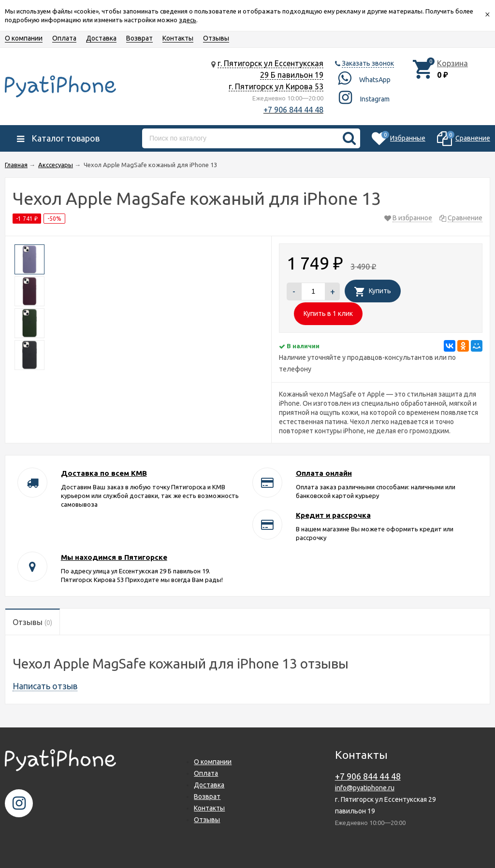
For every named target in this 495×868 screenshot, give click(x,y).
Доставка (101, 38)
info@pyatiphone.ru (365, 788)
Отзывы (216, 38)
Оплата (64, 38)
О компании (24, 38)
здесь (188, 20)
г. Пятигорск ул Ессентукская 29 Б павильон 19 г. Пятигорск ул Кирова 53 (270, 75)
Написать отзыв (45, 686)
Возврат (139, 38)
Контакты (178, 38)
